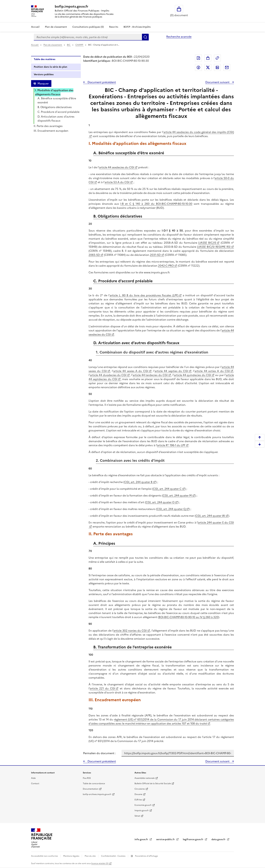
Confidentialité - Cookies (113, 856)
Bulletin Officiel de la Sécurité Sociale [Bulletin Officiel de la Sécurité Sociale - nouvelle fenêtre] (153, 784)
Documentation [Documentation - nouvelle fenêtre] (91, 789)
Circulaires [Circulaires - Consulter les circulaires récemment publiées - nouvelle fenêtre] (140, 789)
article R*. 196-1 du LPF (171, 445)
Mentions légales (71, 856)
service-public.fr (166, 839)
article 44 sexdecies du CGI (117, 167)
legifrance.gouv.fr (193, 839)
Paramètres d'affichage (146, 856)
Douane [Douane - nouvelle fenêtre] (138, 794)
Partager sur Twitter (208, 67)
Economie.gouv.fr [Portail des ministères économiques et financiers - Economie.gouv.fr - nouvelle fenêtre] (143, 805)
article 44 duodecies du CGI (108, 375)
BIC (69, 45)
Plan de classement (53, 45)
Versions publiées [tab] (44, 74)
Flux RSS (87, 778)
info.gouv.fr (142, 839)
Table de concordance (94, 784)
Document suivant (218, 82)
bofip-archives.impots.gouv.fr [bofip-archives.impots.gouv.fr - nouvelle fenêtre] (97, 794)
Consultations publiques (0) (88, 27)
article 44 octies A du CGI (212, 371)
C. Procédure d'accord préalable (58, 112)
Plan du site (90, 856)
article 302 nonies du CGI (130, 631)
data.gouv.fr (219, 839)
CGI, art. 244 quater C (167, 489)
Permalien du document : (99, 753)
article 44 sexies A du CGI (131, 371)
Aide (33, 778)
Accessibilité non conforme (45, 856)
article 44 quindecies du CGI (192, 375)
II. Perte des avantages (48, 126)
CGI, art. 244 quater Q (171, 509)
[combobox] (88, 37)
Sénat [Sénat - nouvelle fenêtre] (137, 816)
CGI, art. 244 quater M (177, 495)
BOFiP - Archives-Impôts (137, 27)
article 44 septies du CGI (171, 371)
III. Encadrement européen (51, 131)
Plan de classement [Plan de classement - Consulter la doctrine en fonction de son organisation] (56, 27)
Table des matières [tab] (45, 59)
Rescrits (114, 27)
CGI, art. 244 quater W (210, 516)
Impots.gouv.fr (142, 810)
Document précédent (101, 82)
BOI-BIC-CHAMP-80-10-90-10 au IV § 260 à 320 (189, 617)
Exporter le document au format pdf (198, 58)
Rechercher (145, 37)
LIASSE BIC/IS (207, 243)
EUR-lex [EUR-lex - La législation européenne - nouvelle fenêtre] (138, 800)
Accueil (35, 27)
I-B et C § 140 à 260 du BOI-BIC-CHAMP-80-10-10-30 (156, 204)
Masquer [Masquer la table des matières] (43, 83)
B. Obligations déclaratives (55, 107)
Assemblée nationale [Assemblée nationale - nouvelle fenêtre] (145, 778)
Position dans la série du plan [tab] (51, 67)
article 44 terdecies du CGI (150, 375)
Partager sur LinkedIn (217, 67)
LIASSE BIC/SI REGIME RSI (214, 247)
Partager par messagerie (227, 67)
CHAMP (80, 45)
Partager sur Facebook (198, 67)
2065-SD (94, 255)
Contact (35, 784)
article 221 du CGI (102, 688)
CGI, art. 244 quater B (138, 482)
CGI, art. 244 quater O (160, 502)
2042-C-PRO (166, 266)
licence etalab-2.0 (100, 863)
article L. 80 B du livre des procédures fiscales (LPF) (144, 295)
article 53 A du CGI (117, 182)
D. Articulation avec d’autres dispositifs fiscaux (56, 119)
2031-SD (155, 255)
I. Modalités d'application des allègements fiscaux (54, 92)
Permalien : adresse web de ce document (217, 58)
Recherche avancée (179, 37)
